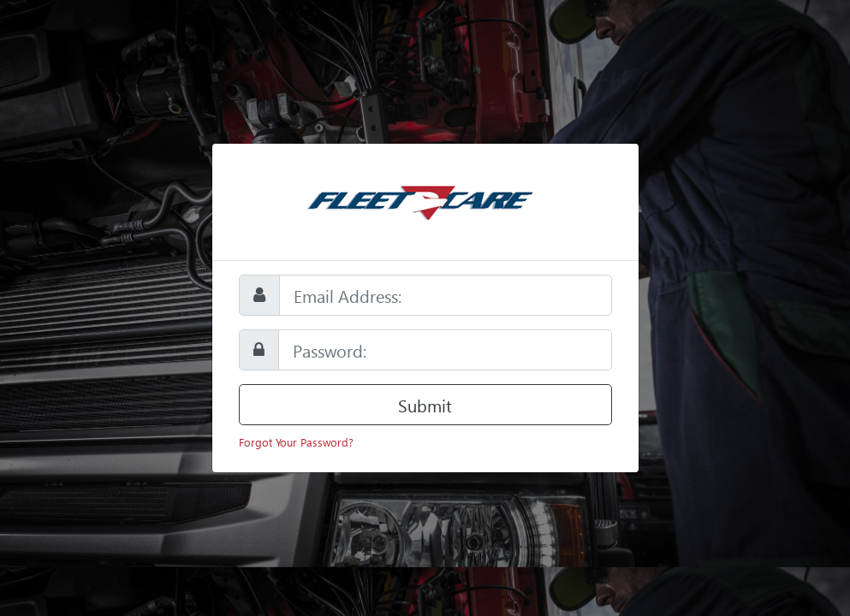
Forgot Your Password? (296, 442)
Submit (425, 405)
